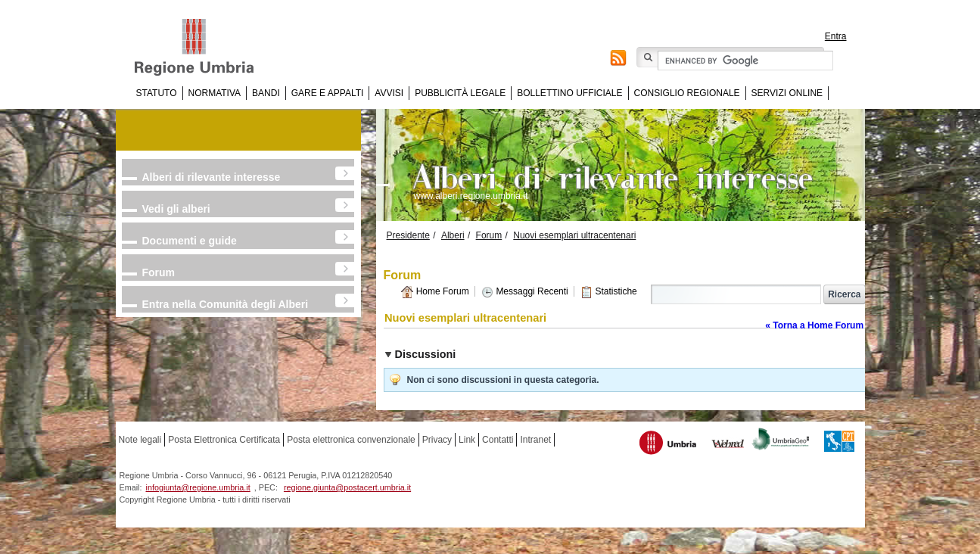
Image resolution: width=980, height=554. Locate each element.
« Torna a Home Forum (814, 325)
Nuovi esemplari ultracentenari (574, 235)
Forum (159, 272)
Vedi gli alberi (176, 209)
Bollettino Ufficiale (569, 93)
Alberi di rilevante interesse (212, 177)
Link (467, 440)
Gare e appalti (328, 93)
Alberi (453, 235)
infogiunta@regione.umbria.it (198, 487)
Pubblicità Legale (460, 93)
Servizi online (787, 93)
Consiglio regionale (687, 93)
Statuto (157, 93)
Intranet (535, 440)
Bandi (266, 93)
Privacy (437, 440)
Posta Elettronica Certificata (224, 440)
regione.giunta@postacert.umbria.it (347, 487)
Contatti (498, 440)
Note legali (140, 440)
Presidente (408, 235)
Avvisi (389, 93)
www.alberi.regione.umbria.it (471, 196)
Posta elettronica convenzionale (351, 440)
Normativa (215, 93)
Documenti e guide (190, 241)
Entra (836, 36)
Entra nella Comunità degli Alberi (226, 304)
